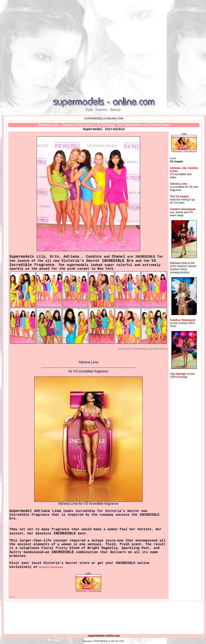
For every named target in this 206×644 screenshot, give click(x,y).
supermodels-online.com (104, 636)
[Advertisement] (102, 49)
